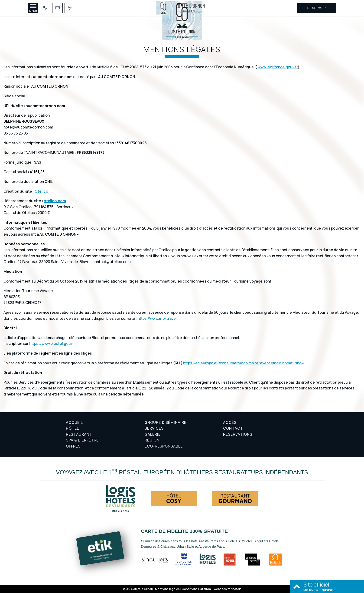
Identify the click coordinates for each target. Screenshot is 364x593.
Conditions (190, 589)
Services (154, 428)
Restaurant (79, 434)
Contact (233, 428)
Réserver (317, 8)
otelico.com (55, 201)
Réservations (238, 434)
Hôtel (72, 428)
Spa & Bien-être (82, 440)
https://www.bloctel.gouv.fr (53, 343)
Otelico (41, 191)
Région (152, 440)
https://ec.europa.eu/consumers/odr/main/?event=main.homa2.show (244, 363)
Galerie (153, 434)
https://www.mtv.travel (157, 318)
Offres (73, 446)
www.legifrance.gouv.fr (278, 67)
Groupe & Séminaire (166, 422)
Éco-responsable (164, 446)
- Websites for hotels (221, 589)
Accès (230, 422)
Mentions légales (167, 589)
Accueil (74, 422)
